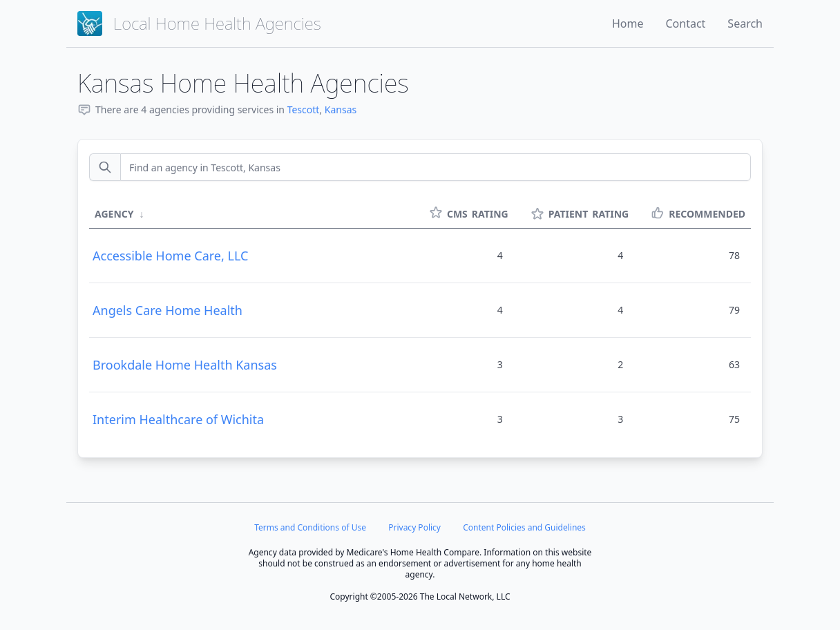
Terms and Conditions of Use (310, 527)
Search (745, 23)
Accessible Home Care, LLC (170, 256)
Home (628, 23)
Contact (685, 23)
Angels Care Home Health (168, 310)
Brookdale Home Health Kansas (185, 365)
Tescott (304, 109)
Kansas (341, 109)
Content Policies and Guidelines (524, 527)
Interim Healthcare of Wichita (178, 419)
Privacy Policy (414, 527)
